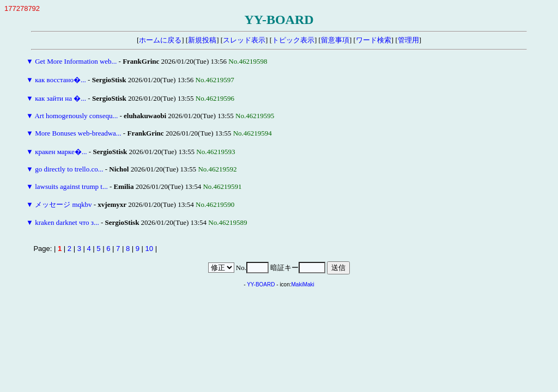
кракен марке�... (61, 152)
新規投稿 (202, 40)
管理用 (408, 40)
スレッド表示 (244, 40)
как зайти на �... (60, 98)
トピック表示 (293, 40)
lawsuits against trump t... (71, 186)
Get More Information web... (76, 61)
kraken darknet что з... (67, 222)
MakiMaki (303, 284)
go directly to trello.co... (69, 169)
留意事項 (335, 40)
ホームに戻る (160, 40)
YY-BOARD (261, 284)
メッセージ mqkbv (63, 204)
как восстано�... (60, 80)
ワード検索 (374, 40)
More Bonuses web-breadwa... (78, 133)
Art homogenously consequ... (76, 116)
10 (149, 249)
